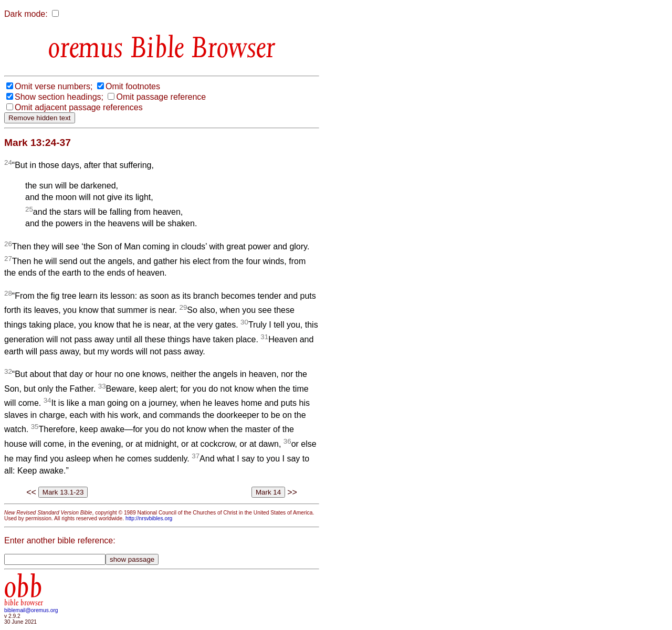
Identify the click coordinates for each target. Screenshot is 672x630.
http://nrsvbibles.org (149, 518)
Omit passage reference (161, 97)
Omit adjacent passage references (79, 107)
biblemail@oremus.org (31, 610)
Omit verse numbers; (54, 86)
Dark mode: (26, 14)
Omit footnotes (133, 86)
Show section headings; (59, 97)
